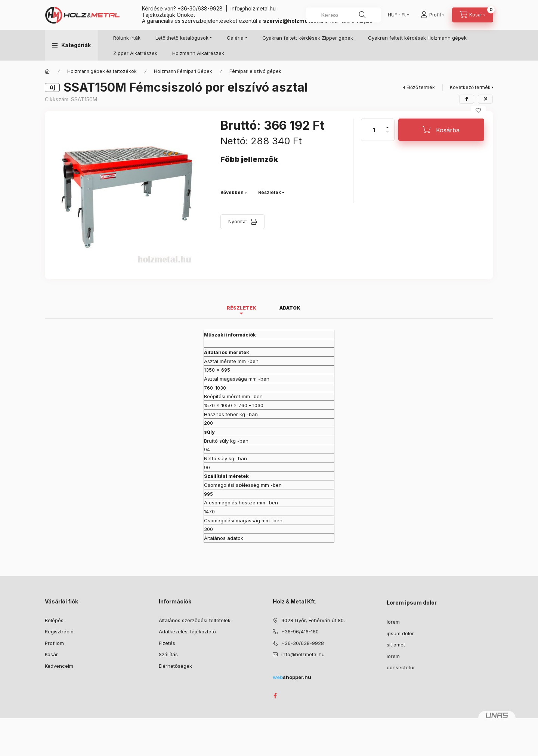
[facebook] (467, 99)
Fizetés (167, 643)
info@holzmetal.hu (253, 8)
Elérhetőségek (175, 666)
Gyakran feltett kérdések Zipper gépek (308, 38)
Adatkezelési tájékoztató (187, 631)
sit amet (396, 645)
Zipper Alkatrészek (135, 53)
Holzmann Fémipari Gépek (183, 71)
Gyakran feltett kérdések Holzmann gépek (417, 38)
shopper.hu (292, 677)
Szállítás (168, 654)
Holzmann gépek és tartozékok (102, 71)
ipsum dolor (400, 633)
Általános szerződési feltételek (195, 620)
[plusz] (387, 124)
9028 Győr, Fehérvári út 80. (313, 620)
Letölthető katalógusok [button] (182, 38)
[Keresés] (362, 15)
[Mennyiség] (374, 130)
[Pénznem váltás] (397, 15)
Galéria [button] (235, 38)
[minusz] (387, 135)
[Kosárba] (441, 130)
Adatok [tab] (290, 308)
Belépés (54, 620)
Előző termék (421, 87)
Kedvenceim (59, 666)
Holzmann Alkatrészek (198, 53)
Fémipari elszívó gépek (255, 71)
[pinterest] (485, 99)
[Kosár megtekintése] (473, 15)
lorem (393, 622)
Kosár (51, 654)
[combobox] (343, 15)
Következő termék (470, 87)
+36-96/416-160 (300, 631)
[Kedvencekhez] (478, 110)
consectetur (401, 667)
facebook (275, 696)
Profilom (54, 643)
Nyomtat (238, 222)
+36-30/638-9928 (200, 8)
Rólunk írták (127, 38)
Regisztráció (59, 631)
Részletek (270, 192)
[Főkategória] (47, 71)
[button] (72, 45)
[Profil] (432, 15)
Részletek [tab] (242, 308)
